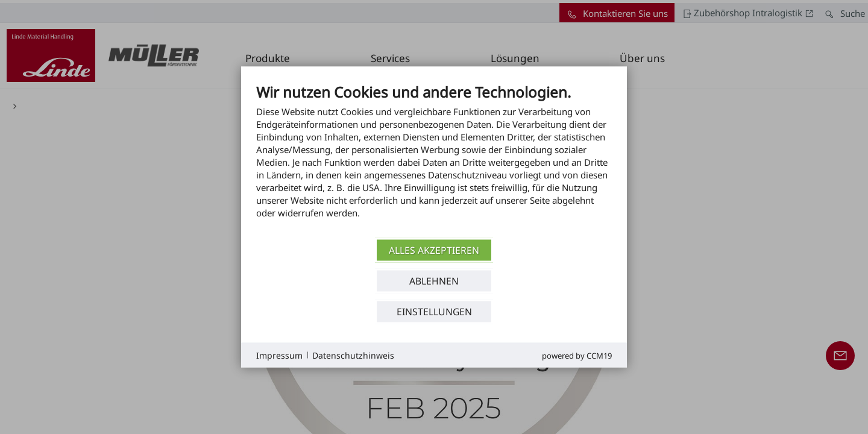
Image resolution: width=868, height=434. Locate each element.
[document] (434, 160)
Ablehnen (434, 280)
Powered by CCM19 (577, 356)
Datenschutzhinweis (353, 355)
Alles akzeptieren (434, 250)
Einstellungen (434, 311)
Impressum (279, 355)
